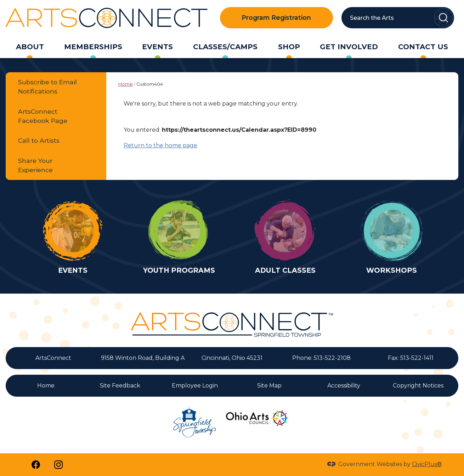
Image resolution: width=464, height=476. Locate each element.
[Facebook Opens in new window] (36, 465)
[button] (443, 18)
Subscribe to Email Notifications (47, 87)
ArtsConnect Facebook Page (43, 116)
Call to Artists (39, 140)
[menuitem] (30, 47)
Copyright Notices (418, 386)
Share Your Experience (35, 165)
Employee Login (195, 386)
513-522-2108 (332, 358)
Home (126, 84)
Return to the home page (160, 145)
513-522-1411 (417, 358)
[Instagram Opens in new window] (58, 465)
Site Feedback (120, 386)
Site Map (269, 386)
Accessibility (344, 386)
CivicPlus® (427, 464)
